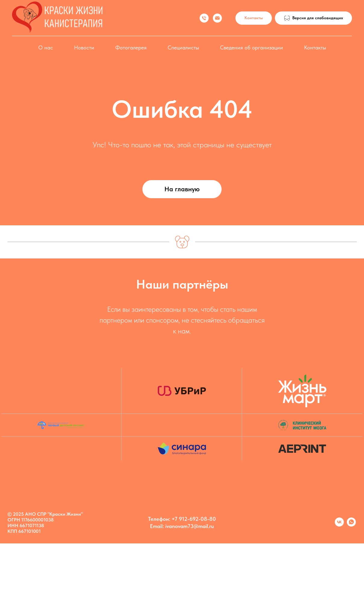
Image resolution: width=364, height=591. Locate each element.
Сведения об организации (252, 47)
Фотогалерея (131, 47)
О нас (46, 47)
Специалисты (183, 47)
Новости (84, 47)
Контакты (315, 47)
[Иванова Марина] (204, 18)
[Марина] (351, 525)
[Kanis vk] (339, 525)
